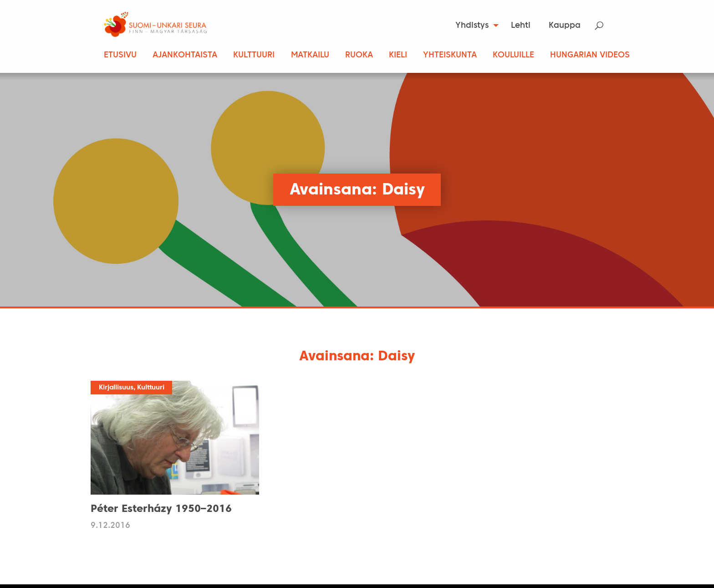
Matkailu (310, 55)
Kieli (398, 55)
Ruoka (359, 55)
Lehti (521, 26)
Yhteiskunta (450, 55)
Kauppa (565, 26)
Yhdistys (472, 26)
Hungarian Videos (590, 55)
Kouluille (513, 55)
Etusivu (120, 55)
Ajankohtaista (185, 55)
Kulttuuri (254, 55)
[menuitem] (474, 26)
